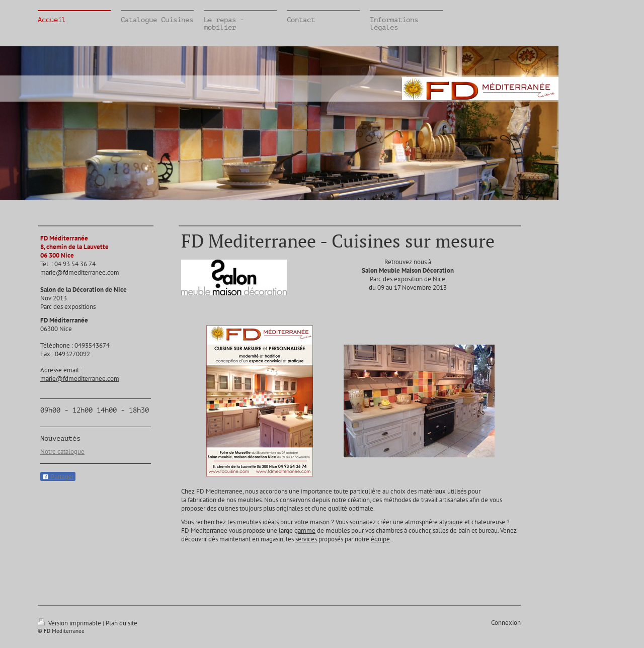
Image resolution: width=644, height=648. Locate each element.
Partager (58, 477)
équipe (380, 539)
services (306, 539)
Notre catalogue (62, 452)
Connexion (506, 623)
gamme (305, 531)
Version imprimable (70, 623)
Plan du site (122, 623)
